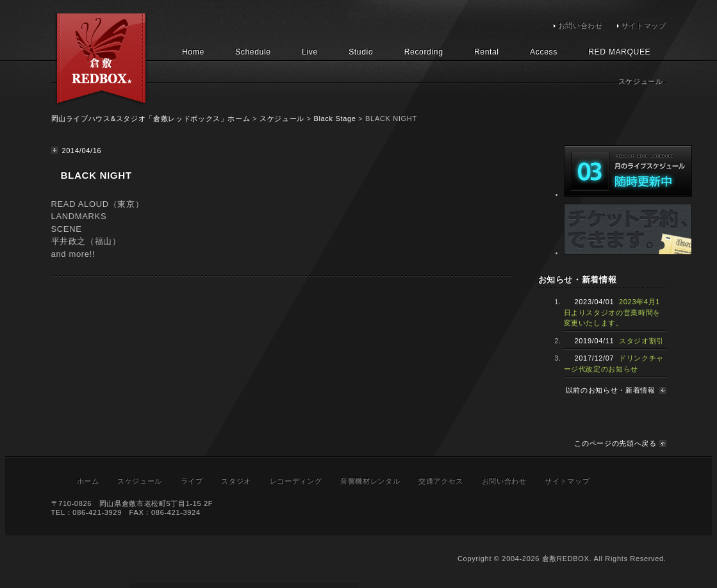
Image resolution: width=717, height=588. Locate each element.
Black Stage (334, 118)
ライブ (192, 481)
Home (193, 52)
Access (544, 52)
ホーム (88, 481)
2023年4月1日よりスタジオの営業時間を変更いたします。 (612, 312)
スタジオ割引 (641, 341)
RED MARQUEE (619, 52)
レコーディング (296, 481)
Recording (424, 52)
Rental (487, 52)
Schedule (253, 52)
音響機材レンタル (370, 481)
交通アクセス (441, 481)
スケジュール (282, 118)
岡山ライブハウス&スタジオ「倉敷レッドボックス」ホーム (151, 118)
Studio (361, 52)
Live (310, 52)
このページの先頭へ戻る (615, 443)
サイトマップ (644, 26)
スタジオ (236, 481)
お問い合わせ (581, 26)
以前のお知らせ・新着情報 (611, 390)
